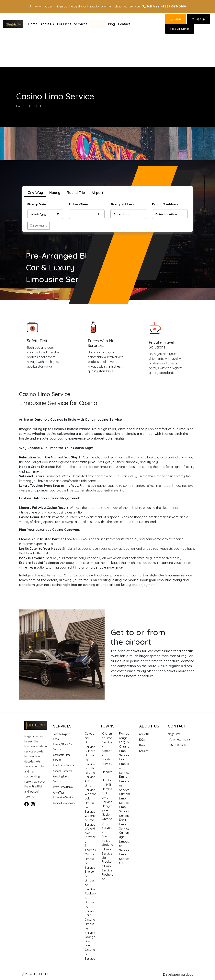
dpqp (190, 974)
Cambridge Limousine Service (124, 841)
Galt (105, 858)
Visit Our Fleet (40, 293)
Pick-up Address (122, 204)
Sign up (198, 19)
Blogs (142, 745)
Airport (97, 193)
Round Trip (76, 193)
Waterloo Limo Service (90, 820)
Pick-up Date (37, 204)
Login (176, 19)
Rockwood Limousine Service (90, 902)
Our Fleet (64, 24)
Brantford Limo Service (90, 773)
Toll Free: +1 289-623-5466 (164, 6)
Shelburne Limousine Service (90, 880)
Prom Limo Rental (63, 787)
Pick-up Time (78, 204)
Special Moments (62, 771)
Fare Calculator (180, 29)
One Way (35, 192)
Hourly (55, 193)
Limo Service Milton (124, 859)
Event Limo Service (64, 765)
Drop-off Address (165, 204)
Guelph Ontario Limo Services (107, 823)
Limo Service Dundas (124, 811)
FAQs (142, 740)
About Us (47, 24)
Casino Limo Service (64, 803)
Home (33, 24)
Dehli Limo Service (124, 824)
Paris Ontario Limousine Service (90, 924)
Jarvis (106, 759)
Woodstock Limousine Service (90, 803)
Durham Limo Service (124, 798)
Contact (124, 24)
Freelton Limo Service (107, 866)
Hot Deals (98, 24)
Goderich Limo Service (107, 849)
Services (81, 24)
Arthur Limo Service (90, 785)
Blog (112, 24)
